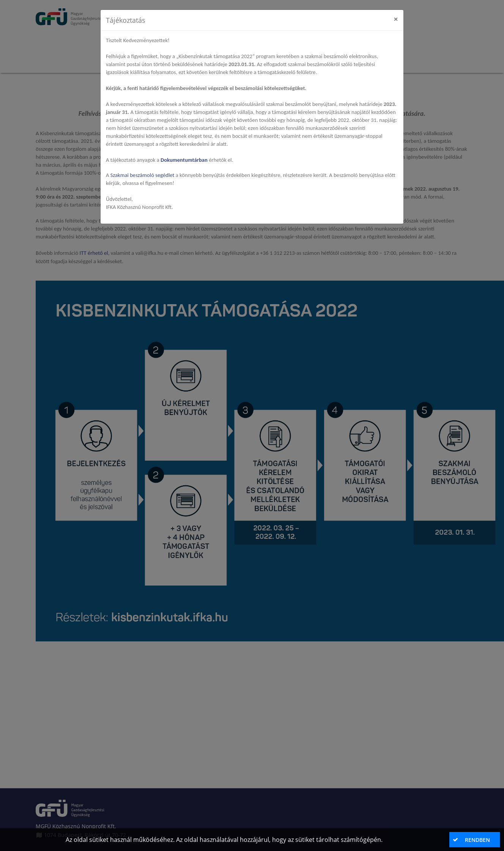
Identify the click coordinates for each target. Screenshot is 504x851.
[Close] (396, 19)
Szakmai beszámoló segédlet (143, 175)
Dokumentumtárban (184, 160)
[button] (474, 840)
